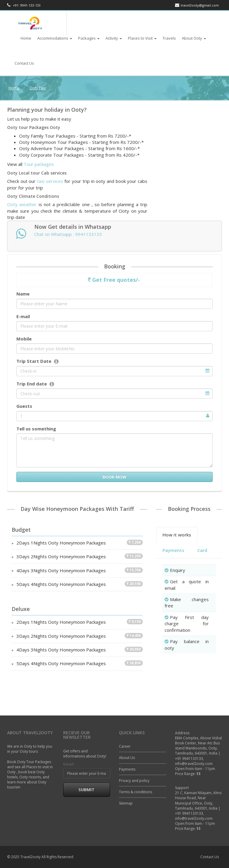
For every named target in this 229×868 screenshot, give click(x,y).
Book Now (114, 477)
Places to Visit (142, 38)
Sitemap (126, 803)
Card (202, 550)
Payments (173, 550)
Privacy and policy (134, 781)
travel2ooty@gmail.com (197, 5)
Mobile (24, 339)
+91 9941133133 (189, 759)
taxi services (50, 181)
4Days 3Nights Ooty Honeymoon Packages (80, 570)
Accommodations (55, 38)
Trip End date (32, 384)
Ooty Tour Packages (34, 762)
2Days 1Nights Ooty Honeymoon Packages (80, 543)
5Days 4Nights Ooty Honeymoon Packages (80, 584)
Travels (169, 38)
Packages (89, 38)
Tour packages (39, 164)
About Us (127, 758)
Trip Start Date (34, 361)
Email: (69, 764)
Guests (24, 406)
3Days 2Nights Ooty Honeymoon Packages (80, 556)
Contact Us (24, 63)
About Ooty (194, 38)
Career (125, 746)
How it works (177, 535)
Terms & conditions (136, 792)
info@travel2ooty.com (194, 764)
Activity (114, 38)
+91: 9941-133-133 (24, 5)
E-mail (23, 316)
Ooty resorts (30, 777)
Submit (86, 790)
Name (23, 294)
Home (26, 38)
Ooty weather (22, 204)
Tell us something (36, 429)
